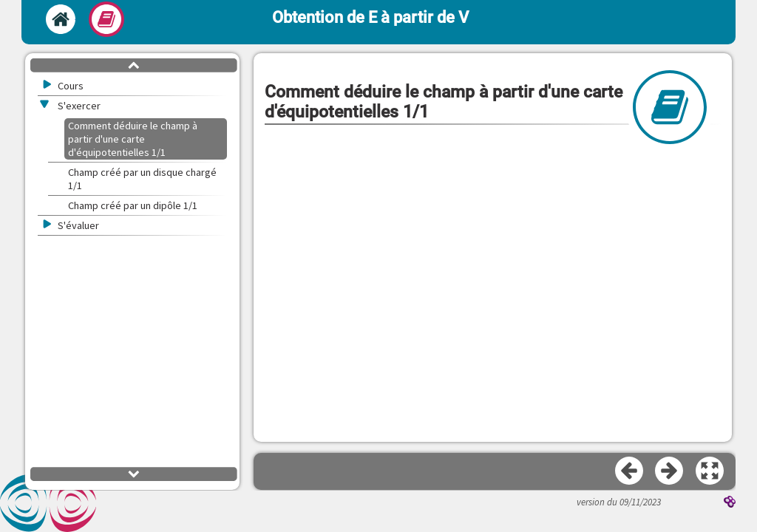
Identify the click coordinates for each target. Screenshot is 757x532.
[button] (710, 471)
